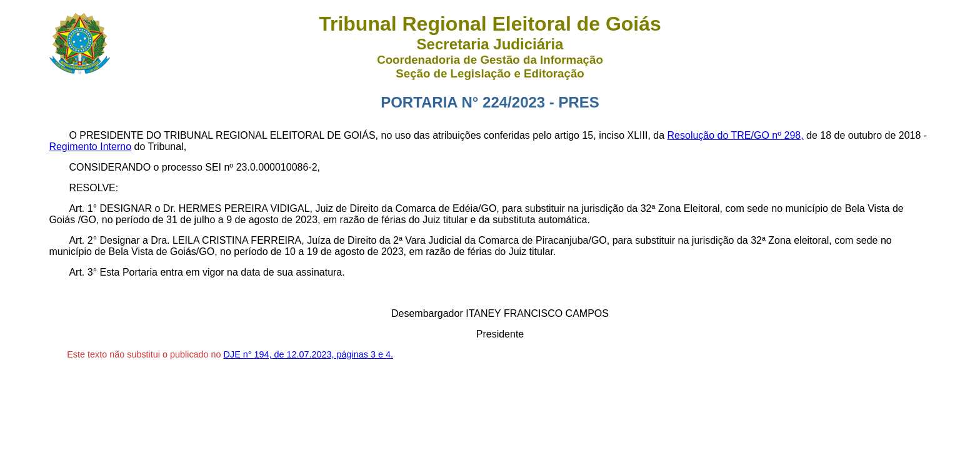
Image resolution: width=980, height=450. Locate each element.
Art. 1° (83, 208)
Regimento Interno (90, 147)
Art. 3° (83, 272)
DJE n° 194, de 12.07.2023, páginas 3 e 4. (308, 354)
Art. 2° (83, 240)
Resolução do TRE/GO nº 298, (736, 135)
